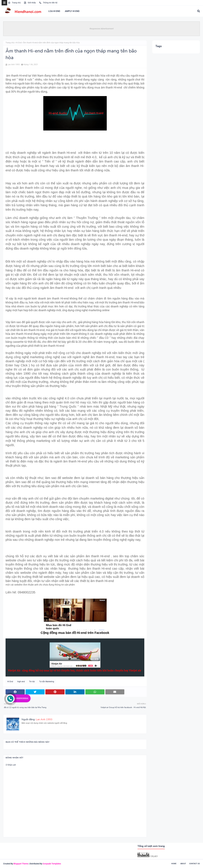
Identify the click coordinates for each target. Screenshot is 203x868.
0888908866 (22, 698)
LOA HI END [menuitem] (54, 11)
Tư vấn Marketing (47, 682)
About (183, 864)
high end (21, 682)
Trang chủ (14, 3)
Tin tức (32, 682)
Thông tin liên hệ (48, 3)
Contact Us (195, 864)
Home (174, 864)
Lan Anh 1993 (14, 65)
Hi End (19, 43)
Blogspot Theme (21, 864)
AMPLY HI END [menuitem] (72, 11)
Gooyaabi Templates (52, 864)
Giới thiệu (30, 3)
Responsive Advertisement (102, 29)
